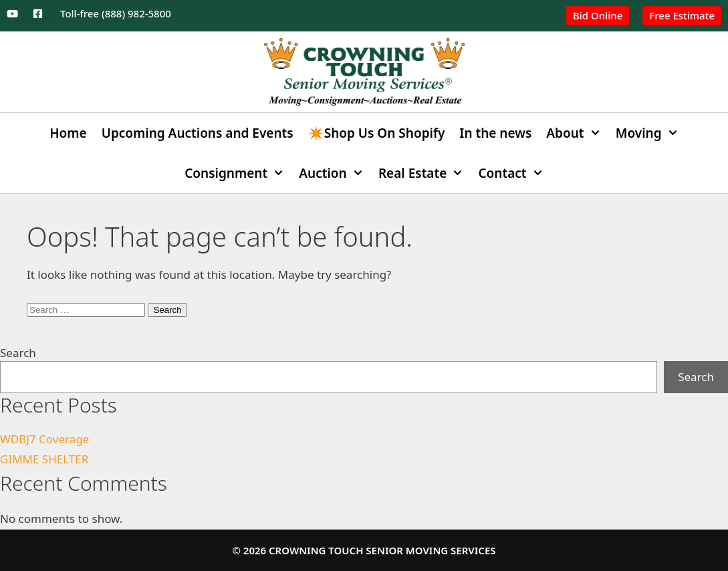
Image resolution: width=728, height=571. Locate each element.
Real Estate (425, 173)
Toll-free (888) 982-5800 (116, 13)
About (577, 133)
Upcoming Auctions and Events (198, 133)
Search (18, 353)
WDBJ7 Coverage (44, 439)
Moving (651, 133)
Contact (515, 173)
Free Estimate (682, 15)
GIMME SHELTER (44, 459)
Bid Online (598, 15)
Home (68, 133)
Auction (335, 173)
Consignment (238, 173)
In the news (495, 133)
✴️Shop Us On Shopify (377, 133)
